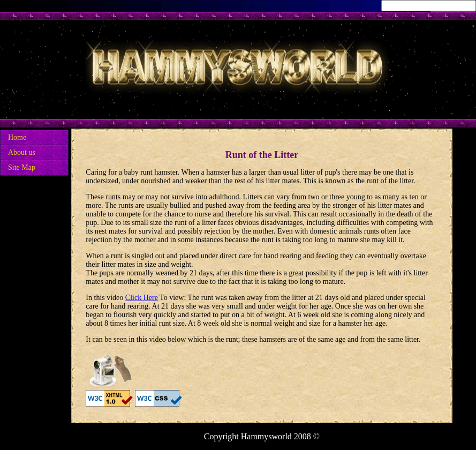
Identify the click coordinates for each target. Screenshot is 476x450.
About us (22, 152)
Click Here (142, 298)
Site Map (22, 167)
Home (17, 137)
